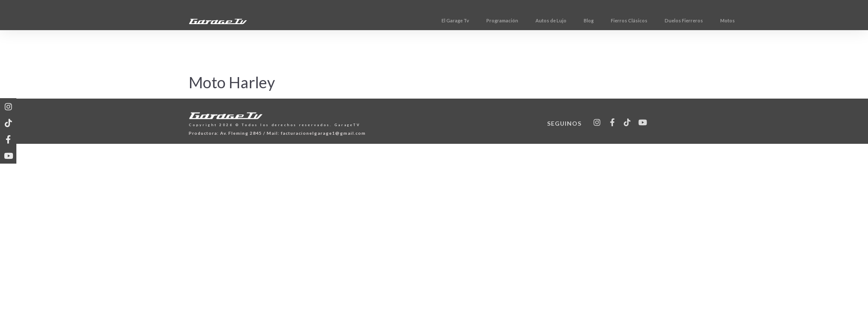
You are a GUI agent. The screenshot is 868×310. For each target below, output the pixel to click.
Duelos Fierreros (723, 20)
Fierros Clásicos (669, 20)
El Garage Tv (495, 20)
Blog (628, 20)
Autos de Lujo (591, 20)
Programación (542, 20)
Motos (767, 20)
